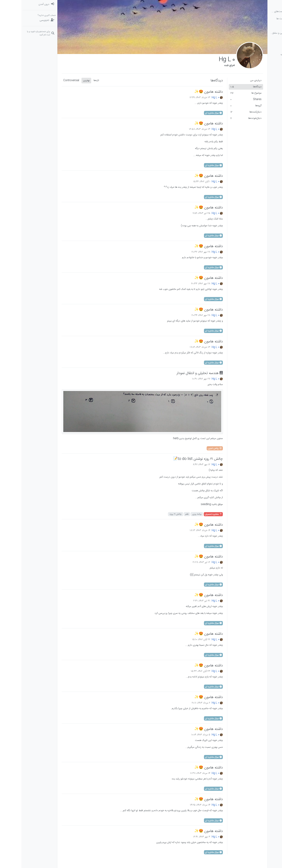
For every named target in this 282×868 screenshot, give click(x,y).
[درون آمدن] (18, 4)
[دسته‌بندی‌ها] (264, 4)
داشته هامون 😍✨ (187, 92)
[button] (264, 55)
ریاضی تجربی (193, 448)
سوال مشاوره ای (192, 113)
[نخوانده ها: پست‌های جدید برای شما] (264, 12)
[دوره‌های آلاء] (264, 40)
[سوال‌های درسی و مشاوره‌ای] (264, 33)
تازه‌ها (75, 80)
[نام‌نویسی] (18, 20)
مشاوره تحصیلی (192, 514)
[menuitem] (18, 4)
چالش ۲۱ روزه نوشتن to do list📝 (177, 459)
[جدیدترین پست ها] (264, 19)
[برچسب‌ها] (264, 26)
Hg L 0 (194, 98)
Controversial (50, 80)
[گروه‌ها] (264, 48)
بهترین (65, 80)
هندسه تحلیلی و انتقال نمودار (178, 373)
